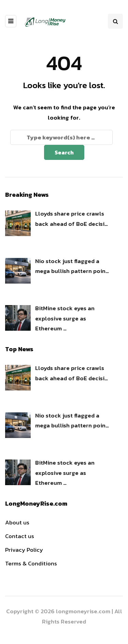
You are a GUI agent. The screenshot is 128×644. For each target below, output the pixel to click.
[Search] (61, 137)
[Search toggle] (115, 21)
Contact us (20, 536)
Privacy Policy (24, 550)
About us (17, 522)
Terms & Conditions (31, 563)
